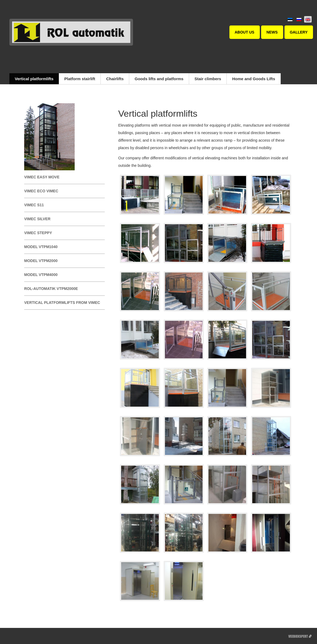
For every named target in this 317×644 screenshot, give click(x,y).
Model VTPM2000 (41, 261)
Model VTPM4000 (41, 275)
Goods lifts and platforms (159, 79)
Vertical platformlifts (34, 79)
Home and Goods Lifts (254, 79)
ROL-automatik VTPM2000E (51, 289)
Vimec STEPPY (38, 233)
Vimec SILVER (37, 219)
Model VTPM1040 (41, 247)
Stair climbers (208, 79)
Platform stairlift (80, 79)
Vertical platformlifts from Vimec (62, 303)
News (272, 32)
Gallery (299, 32)
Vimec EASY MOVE (42, 177)
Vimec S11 (34, 205)
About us (245, 32)
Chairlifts (115, 79)
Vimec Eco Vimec (41, 191)
